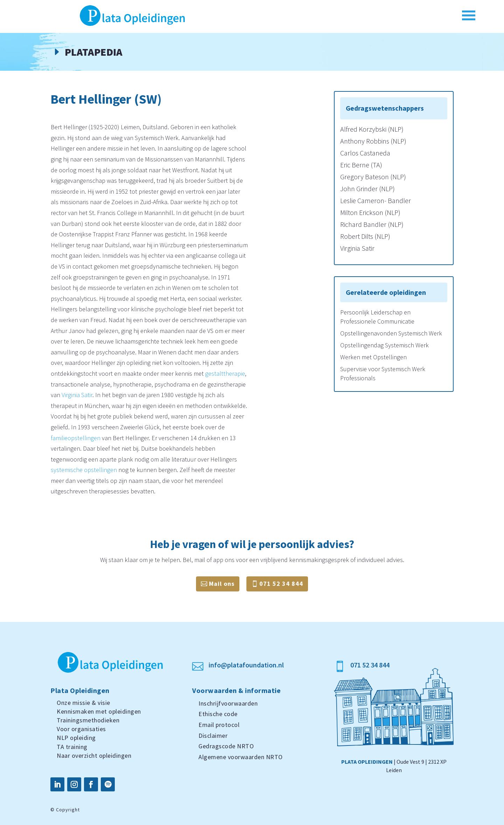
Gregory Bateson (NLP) (373, 177)
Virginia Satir (77, 395)
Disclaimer (213, 736)
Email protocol (219, 725)
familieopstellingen (76, 438)
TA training (72, 747)
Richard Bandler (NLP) (372, 224)
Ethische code (218, 714)
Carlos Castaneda (365, 153)
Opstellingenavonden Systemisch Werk (391, 333)
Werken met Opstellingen (373, 357)
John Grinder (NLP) (367, 189)
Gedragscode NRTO (226, 746)
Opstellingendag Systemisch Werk (384, 345)
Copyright (68, 810)
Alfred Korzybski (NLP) (372, 129)
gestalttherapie (225, 373)
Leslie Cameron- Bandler (376, 200)
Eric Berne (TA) (361, 165)
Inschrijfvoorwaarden (228, 703)
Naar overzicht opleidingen (94, 755)
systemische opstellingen (84, 470)
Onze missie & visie (83, 703)
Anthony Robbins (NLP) (373, 141)
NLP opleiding (76, 738)
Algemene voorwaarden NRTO (241, 757)
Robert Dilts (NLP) (365, 236)
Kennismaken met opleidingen (99, 711)
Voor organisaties (81, 729)
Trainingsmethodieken (88, 720)
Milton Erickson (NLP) (370, 212)
